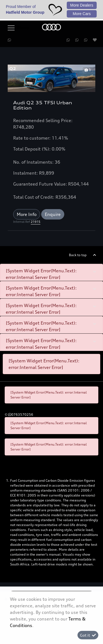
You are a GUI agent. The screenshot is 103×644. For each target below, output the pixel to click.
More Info (27, 214)
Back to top (78, 255)
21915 (36, 222)
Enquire (53, 214)
